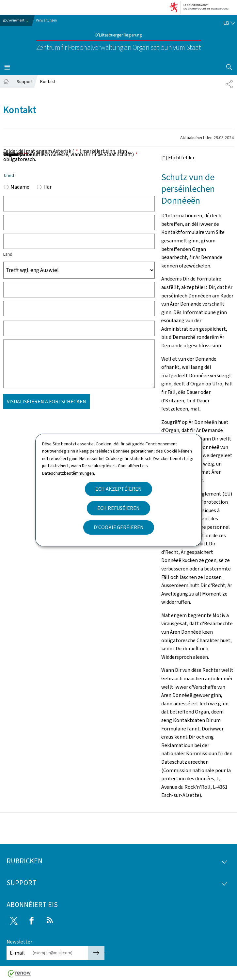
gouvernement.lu (16, 20)
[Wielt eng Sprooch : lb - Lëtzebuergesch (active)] (229, 23)
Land (8, 254)
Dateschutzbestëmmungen (68, 473)
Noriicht (15, 154)
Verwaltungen (46, 20)
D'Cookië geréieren (119, 527)
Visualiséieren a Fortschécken (47, 402)
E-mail (17, 953)
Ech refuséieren (119, 508)
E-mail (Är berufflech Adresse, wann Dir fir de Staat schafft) (71, 154)
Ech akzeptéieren (119, 489)
